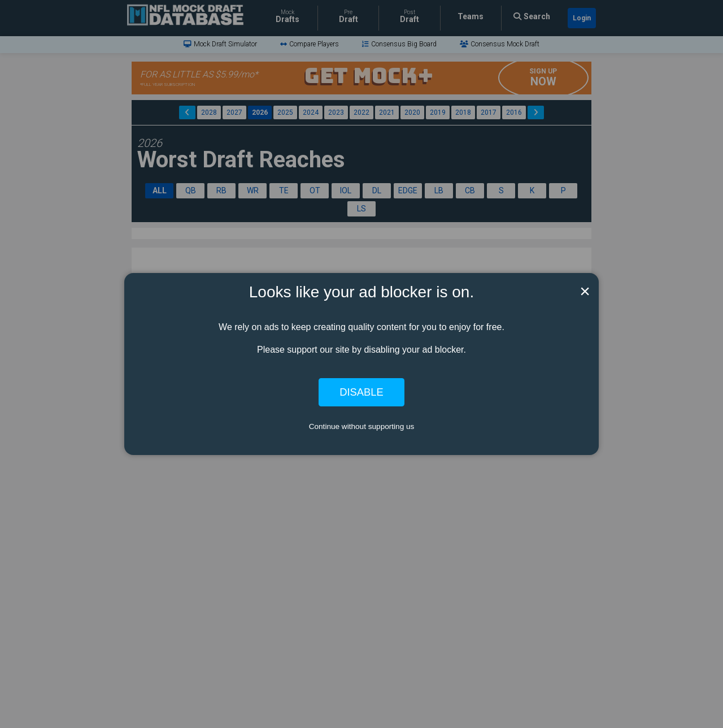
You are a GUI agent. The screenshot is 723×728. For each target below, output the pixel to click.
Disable (361, 392)
